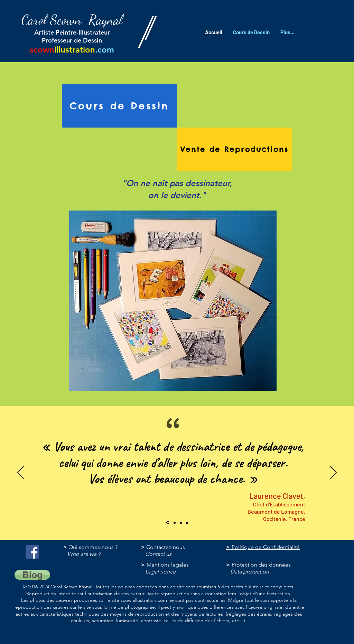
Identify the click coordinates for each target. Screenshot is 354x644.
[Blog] (32, 575)
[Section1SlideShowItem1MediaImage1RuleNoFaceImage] (181, 523)
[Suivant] (333, 473)
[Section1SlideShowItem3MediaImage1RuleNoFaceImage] (175, 523)
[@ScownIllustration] (32, 552)
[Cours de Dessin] (119, 106)
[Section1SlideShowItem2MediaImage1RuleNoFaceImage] (168, 523)
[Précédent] (21, 473)
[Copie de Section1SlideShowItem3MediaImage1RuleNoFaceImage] (187, 523)
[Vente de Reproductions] (235, 149)
